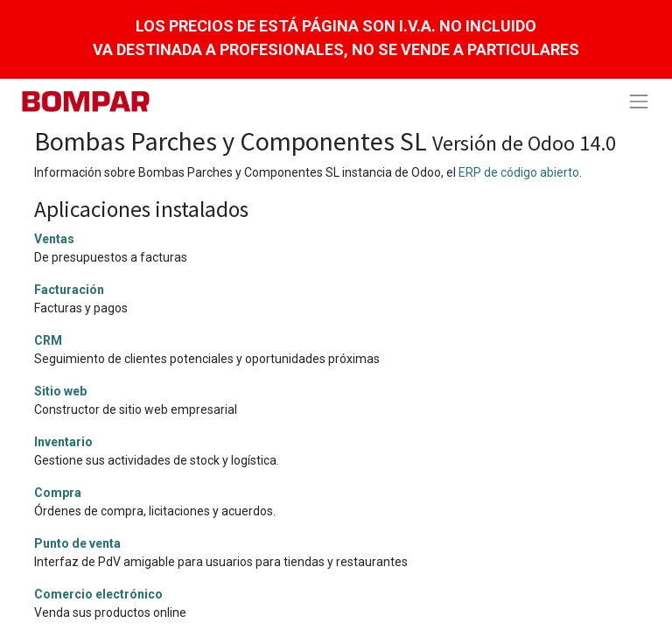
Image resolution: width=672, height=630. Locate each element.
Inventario (63, 442)
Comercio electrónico (98, 594)
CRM (48, 340)
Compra (58, 493)
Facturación (69, 290)
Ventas (54, 239)
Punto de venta (77, 543)
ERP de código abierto (519, 172)
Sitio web (60, 391)
